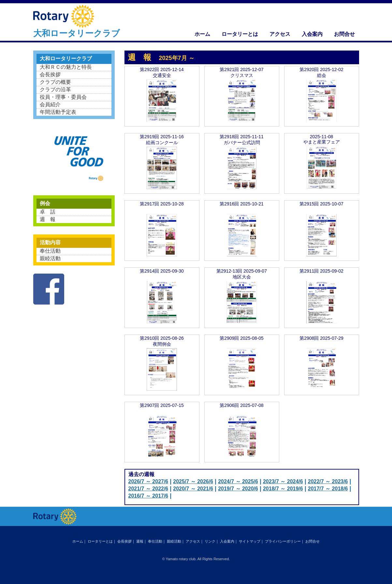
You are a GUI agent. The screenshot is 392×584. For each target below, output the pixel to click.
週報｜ (142, 541)
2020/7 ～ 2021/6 (193, 489)
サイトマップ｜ (251, 541)
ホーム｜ (80, 541)
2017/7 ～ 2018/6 (328, 489)
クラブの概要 (55, 82)
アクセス (280, 34)
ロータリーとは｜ (102, 541)
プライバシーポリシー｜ (285, 541)
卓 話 (48, 212)
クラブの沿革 (55, 90)
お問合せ (344, 34)
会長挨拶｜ (126, 541)
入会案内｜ (229, 541)
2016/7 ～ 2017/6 (148, 496)
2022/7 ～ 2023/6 (328, 481)
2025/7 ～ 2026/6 (193, 481)
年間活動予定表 (58, 112)
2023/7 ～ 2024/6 (283, 481)
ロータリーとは (240, 34)
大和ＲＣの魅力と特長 (66, 67)
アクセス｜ (195, 541)
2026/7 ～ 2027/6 (148, 481)
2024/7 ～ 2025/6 (238, 481)
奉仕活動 (50, 251)
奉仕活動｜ (157, 541)
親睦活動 (50, 258)
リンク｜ (212, 541)
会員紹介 (50, 105)
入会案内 (312, 34)
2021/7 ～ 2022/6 (148, 489)
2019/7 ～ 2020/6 (238, 489)
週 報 (48, 219)
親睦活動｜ (176, 541)
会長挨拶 (50, 75)
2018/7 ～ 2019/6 (283, 489)
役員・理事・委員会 (63, 97)
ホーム (202, 34)
